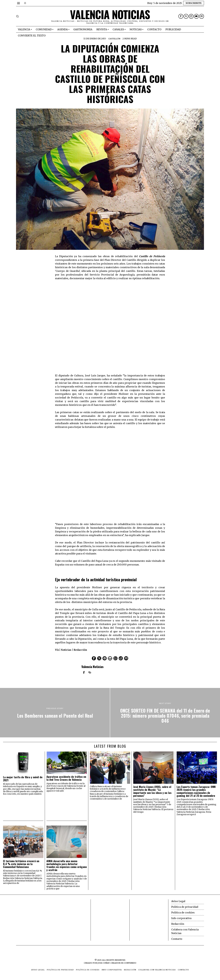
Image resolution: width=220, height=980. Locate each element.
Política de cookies (183, 912)
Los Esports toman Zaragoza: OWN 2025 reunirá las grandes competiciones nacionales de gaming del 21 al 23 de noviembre (196, 791)
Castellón (114, 39)
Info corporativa (181, 918)
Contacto (177, 939)
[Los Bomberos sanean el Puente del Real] (55, 713)
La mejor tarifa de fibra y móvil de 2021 (23, 778)
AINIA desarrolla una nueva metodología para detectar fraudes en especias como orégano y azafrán (67, 865)
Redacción (178, 924)
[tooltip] (181, 16)
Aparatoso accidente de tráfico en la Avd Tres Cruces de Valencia (66, 778)
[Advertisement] (39, 918)
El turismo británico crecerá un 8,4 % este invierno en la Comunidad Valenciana (21, 864)
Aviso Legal (178, 901)
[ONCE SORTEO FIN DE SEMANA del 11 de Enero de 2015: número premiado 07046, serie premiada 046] (165, 713)
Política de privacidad (185, 907)
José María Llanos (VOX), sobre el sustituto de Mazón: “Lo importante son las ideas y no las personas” (152, 791)
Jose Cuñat (104, 963)
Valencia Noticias (93, 666)
